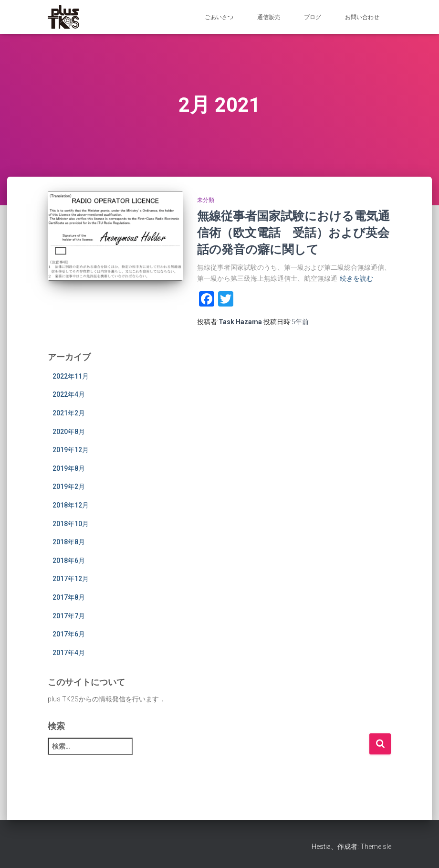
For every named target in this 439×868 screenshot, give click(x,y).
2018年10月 (71, 524)
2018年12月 (71, 505)
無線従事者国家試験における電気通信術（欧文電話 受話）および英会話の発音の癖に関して (293, 232)
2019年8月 (69, 468)
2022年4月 (69, 394)
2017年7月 (69, 616)
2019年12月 (71, 450)
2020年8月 (69, 432)
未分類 (206, 200)
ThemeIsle (376, 847)
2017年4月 (69, 653)
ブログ (313, 17)
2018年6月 (69, 561)
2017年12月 (71, 579)
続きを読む (356, 278)
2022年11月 (71, 376)
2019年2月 (69, 487)
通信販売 (269, 17)
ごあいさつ (219, 17)
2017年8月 (69, 597)
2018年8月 (69, 542)
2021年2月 (69, 413)
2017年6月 (69, 634)
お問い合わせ (362, 17)
